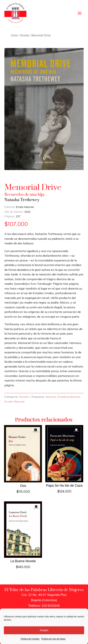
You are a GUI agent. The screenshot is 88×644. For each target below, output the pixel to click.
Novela (25, 35)
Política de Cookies (30, 639)
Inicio (14, 35)
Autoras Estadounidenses (63, 397)
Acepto (44, 630)
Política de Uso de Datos (53, 639)
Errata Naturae (15, 401)
